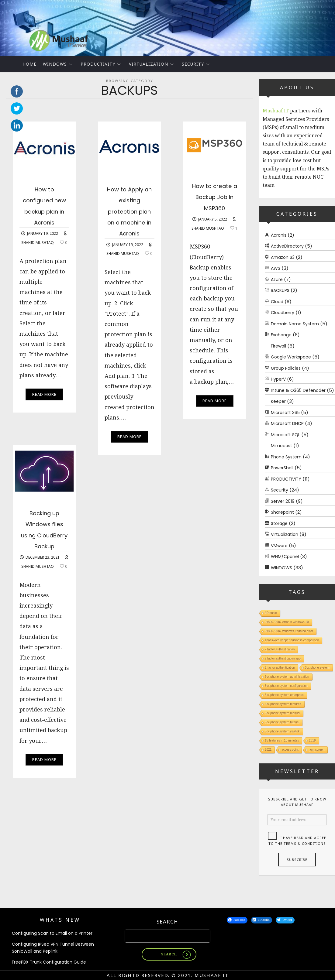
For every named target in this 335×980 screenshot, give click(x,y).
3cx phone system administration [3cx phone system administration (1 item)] (287, 677)
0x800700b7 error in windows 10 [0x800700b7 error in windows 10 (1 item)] (287, 622)
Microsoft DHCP (287, 423)
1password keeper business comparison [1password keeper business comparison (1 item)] (292, 640)
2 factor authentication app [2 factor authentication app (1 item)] (283, 658)
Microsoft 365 (285, 412)
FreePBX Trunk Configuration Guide (49, 962)
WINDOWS (55, 64)
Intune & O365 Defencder (298, 390)
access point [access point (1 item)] (290, 750)
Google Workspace (291, 357)
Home (29, 64)
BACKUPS (280, 290)
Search (167, 922)
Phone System (286, 457)
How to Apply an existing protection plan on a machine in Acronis (129, 222)
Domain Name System (295, 324)
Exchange (281, 335)
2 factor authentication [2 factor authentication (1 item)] (280, 649)
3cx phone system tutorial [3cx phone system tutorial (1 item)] (282, 722)
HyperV (278, 379)
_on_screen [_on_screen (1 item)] (316, 750)
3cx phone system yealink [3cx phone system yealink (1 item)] (282, 731)
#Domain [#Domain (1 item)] (271, 613)
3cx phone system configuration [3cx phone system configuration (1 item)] (286, 686)
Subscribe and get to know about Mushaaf (297, 802)
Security (193, 64)
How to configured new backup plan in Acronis (44, 211)
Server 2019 (283, 501)
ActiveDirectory (287, 246)
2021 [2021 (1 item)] (268, 750)
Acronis (279, 235)
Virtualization (149, 64)
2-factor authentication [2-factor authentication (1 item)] (280, 668)
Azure (277, 279)
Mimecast (281, 446)
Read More (44, 405)
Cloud (277, 301)
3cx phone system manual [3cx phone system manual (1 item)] (282, 713)
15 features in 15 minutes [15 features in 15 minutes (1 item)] (282, 740)
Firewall (278, 346)
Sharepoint (282, 512)
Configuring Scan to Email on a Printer (52, 933)
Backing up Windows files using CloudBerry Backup (44, 535)
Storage (279, 523)
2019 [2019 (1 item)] (312, 740)
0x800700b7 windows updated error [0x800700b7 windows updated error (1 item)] (289, 631)
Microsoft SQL (285, 434)
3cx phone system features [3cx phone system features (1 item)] (283, 704)
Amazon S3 (283, 257)
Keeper (278, 401)
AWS (276, 268)
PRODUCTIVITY (98, 64)
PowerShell (282, 468)
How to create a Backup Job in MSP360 (214, 202)
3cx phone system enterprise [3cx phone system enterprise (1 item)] (284, 695)
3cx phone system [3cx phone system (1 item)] (317, 668)
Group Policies (286, 368)
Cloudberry (283, 313)
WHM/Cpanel (285, 557)
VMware (279, 545)
